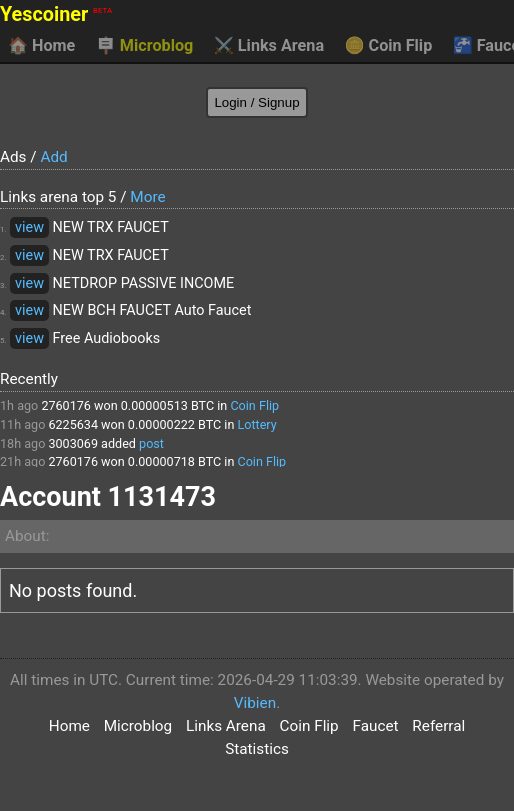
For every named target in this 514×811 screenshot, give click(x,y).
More (147, 197)
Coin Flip (389, 46)
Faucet (375, 726)
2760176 (66, 405)
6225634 (73, 424)
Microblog (145, 46)
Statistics (257, 749)
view (29, 227)
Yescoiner (56, 14)
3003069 (73, 443)
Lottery (256, 424)
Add (53, 157)
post (151, 443)
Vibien (255, 703)
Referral (438, 726)
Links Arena (269, 46)
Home (41, 46)
